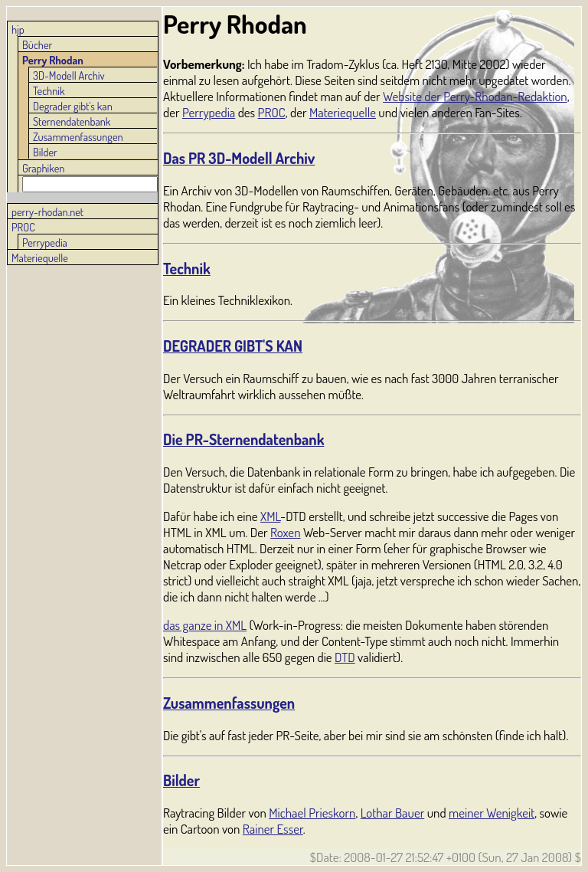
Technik (49, 90)
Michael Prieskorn (312, 813)
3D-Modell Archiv (69, 75)
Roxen (285, 532)
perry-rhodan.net (47, 211)
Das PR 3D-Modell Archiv (239, 158)
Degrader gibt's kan (73, 106)
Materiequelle (40, 257)
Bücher (37, 44)
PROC (23, 227)
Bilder (45, 152)
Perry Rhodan (53, 60)
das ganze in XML (205, 625)
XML (270, 516)
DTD (345, 657)
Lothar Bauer (393, 813)
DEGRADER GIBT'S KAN (233, 346)
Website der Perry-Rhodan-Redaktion (475, 96)
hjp (18, 29)
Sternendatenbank (72, 121)
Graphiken (43, 168)
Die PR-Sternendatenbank (243, 439)
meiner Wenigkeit (492, 813)
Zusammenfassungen (78, 136)
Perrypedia (45, 242)
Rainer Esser (273, 829)
